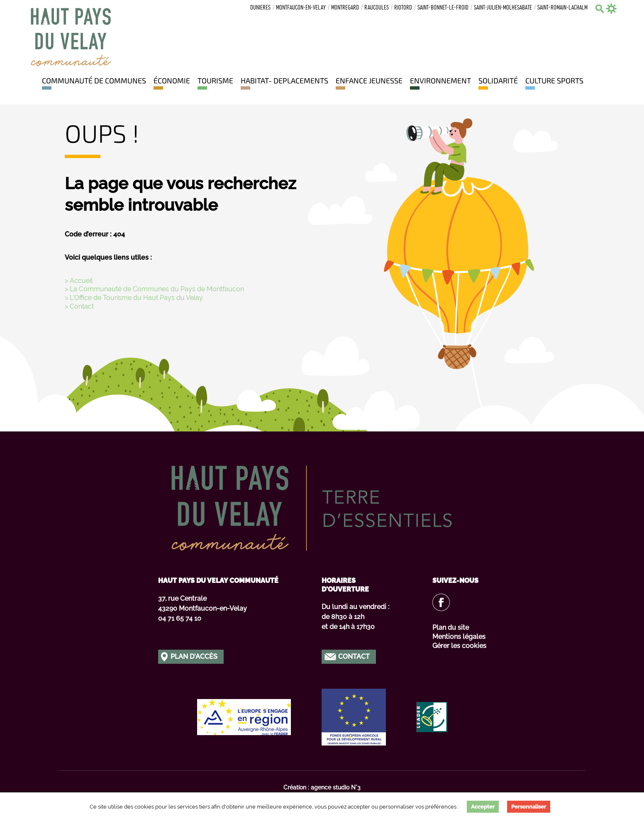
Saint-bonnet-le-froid (443, 8)
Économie (172, 80)
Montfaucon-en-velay (301, 8)
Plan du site (451, 627)
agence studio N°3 (336, 787)
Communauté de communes (94, 80)
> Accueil (79, 281)
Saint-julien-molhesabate (503, 8)
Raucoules (377, 8)
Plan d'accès (194, 657)
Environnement (440, 80)
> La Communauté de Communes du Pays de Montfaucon (154, 289)
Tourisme (215, 80)
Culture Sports (554, 80)
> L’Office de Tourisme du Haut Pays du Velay (134, 298)
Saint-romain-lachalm (562, 8)
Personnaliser (529, 807)
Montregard (345, 8)
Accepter (483, 807)
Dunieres (260, 8)
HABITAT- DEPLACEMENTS (284, 80)
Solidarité (498, 80)
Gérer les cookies (459, 646)
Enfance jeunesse (369, 80)
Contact (354, 657)
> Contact (79, 306)
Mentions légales (459, 637)
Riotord (403, 8)
